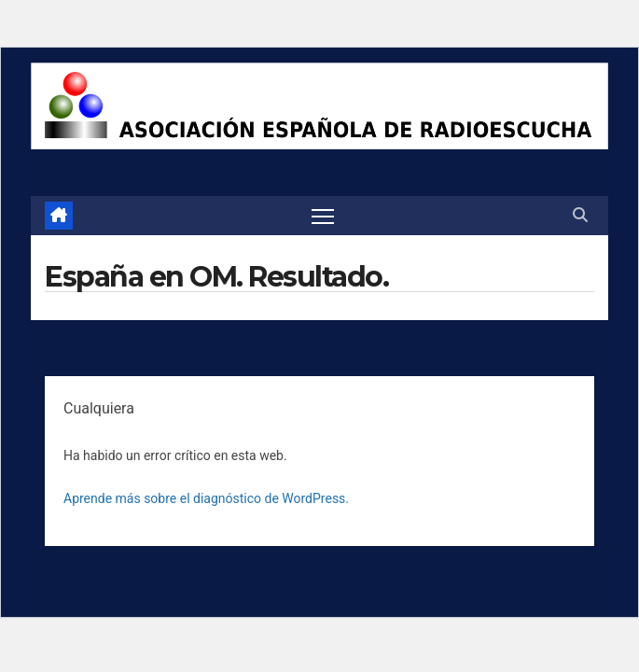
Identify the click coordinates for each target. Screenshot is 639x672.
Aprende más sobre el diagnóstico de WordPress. (206, 498)
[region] (319, 106)
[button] (580, 215)
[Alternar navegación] (323, 215)
